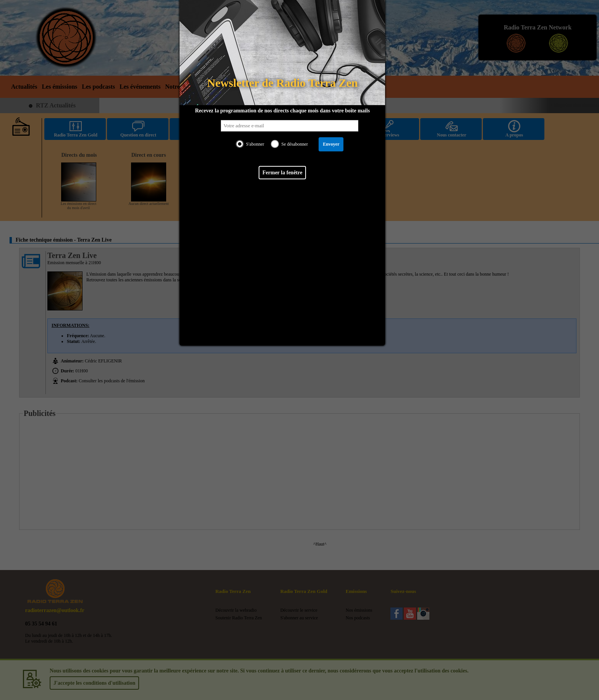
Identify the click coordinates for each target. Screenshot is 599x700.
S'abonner (255, 144)
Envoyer (331, 144)
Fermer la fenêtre (282, 173)
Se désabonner (295, 144)
